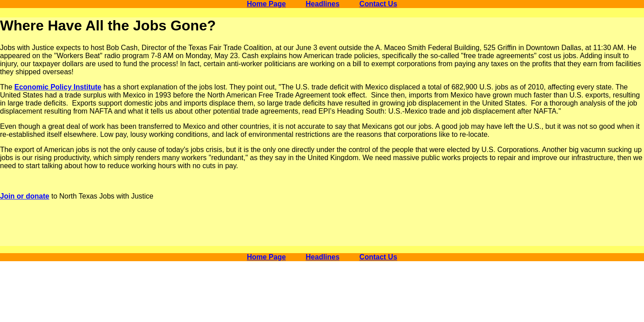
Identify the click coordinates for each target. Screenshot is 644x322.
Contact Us (378, 4)
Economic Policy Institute (58, 87)
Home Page (266, 4)
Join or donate (25, 196)
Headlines (323, 4)
